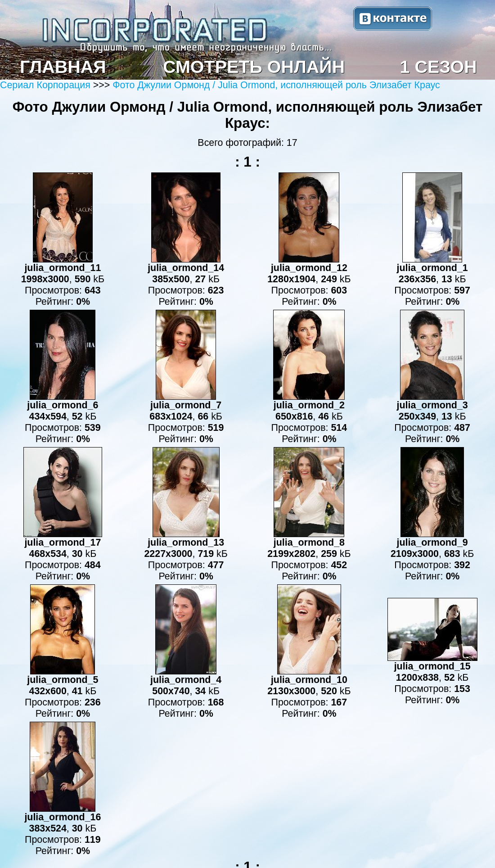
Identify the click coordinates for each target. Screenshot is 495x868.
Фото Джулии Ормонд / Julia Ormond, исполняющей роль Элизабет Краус (276, 85)
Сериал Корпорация (47, 85)
